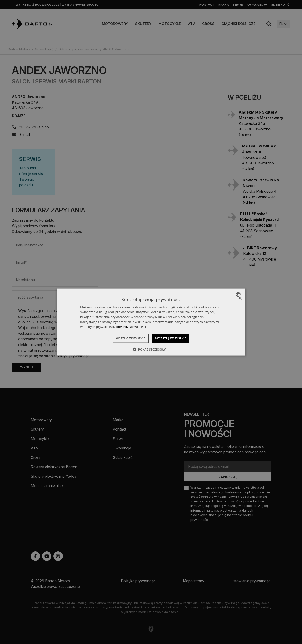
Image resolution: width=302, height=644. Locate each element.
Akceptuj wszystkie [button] (175, 338)
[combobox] (239, 294)
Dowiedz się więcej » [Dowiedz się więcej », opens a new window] (131, 326)
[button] (151, 349)
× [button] (240, 298)
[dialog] (151, 322)
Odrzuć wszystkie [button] (126, 338)
